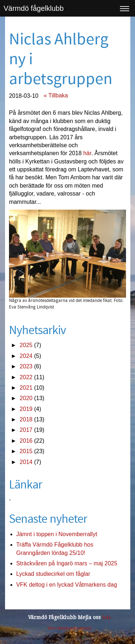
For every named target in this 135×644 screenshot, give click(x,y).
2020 (26, 398)
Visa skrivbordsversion (70, 628)
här (87, 153)
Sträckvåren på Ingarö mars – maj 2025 (67, 563)
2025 (26, 345)
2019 (26, 409)
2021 (26, 388)
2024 (26, 356)
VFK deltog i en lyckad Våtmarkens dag (67, 585)
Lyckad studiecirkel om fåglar (53, 574)
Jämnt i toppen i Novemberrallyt (57, 534)
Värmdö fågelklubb (34, 8)
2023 (26, 366)
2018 (26, 419)
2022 (26, 377)
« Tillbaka (56, 95)
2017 (26, 430)
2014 (26, 462)
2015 (26, 451)
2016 (26, 441)
